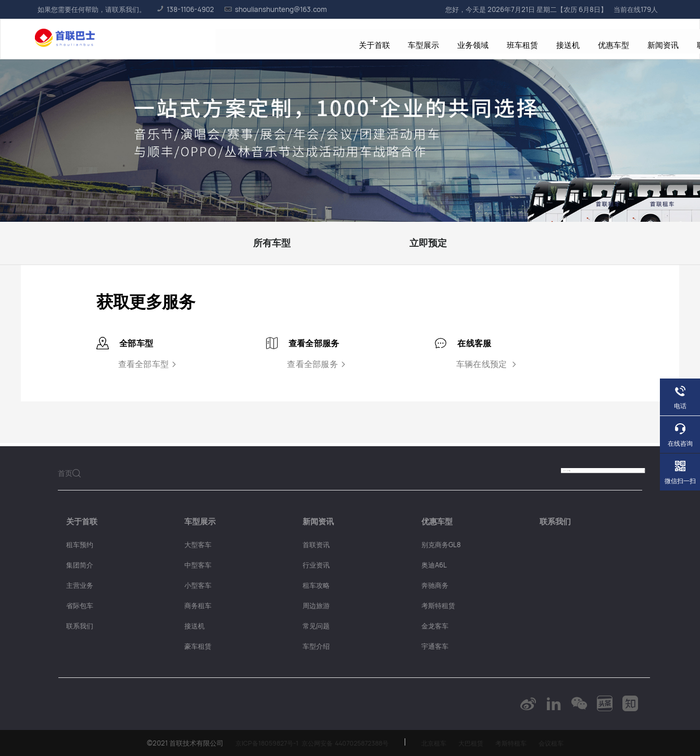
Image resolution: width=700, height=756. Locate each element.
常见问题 (316, 626)
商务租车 (198, 606)
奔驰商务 (435, 585)
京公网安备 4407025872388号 (342, 743)
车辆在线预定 (488, 364)
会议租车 (561, 743)
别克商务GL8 (441, 545)
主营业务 (80, 585)
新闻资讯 (465, 39)
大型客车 (198, 545)
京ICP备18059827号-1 (258, 743)
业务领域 (283, 39)
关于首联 (188, 39)
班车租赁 (330, 39)
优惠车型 (417, 39)
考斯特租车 (518, 743)
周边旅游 (316, 606)
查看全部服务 (318, 364)
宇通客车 (435, 646)
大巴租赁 (476, 743)
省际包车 (80, 606)
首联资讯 (316, 545)
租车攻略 (316, 585)
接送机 (373, 39)
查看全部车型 (149, 364)
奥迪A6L (434, 565)
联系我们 (512, 39)
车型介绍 (316, 646)
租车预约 (80, 545)
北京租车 (437, 743)
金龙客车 (435, 626)
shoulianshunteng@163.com (276, 9)
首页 (65, 473)
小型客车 (198, 585)
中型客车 (198, 565)
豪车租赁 (198, 646)
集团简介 (80, 565)
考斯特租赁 (438, 606)
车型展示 (235, 39)
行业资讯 (316, 565)
